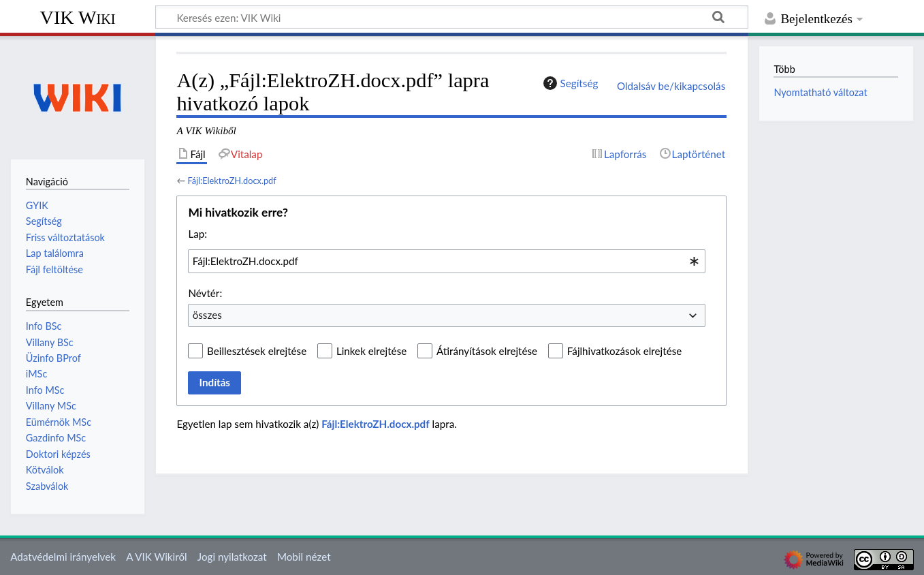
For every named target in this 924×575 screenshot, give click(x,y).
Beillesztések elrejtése (257, 351)
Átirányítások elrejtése (487, 351)
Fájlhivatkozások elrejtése (624, 351)
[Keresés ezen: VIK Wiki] (452, 17)
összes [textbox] (207, 315)
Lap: (197, 234)
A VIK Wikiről (156, 557)
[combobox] (447, 261)
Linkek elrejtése (371, 351)
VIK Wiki (78, 17)
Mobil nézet (304, 557)
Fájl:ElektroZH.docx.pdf (232, 181)
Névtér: (205, 293)
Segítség (569, 83)
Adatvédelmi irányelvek (63, 557)
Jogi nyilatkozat (232, 557)
